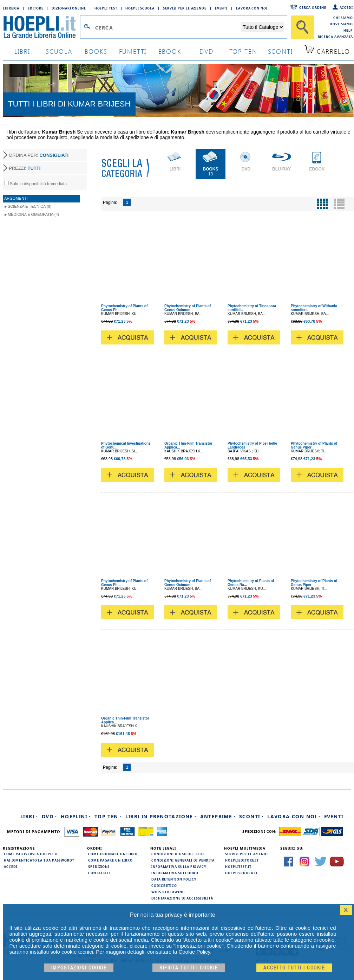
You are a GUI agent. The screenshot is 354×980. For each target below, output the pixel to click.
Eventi (221, 8)
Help (348, 30)
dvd (206, 51)
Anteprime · (218, 816)
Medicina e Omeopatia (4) (33, 214)
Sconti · (251, 816)
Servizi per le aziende (185, 8)
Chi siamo (343, 18)
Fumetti (133, 51)
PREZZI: (25, 168)
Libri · (29, 816)
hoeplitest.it (238, 866)
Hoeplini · (76, 816)
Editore (35, 8)
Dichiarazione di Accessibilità (182, 898)
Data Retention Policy (174, 879)
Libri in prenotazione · (161, 816)
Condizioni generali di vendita (183, 860)
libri (22, 51)
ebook (170, 51)
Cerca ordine (313, 7)
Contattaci (99, 873)
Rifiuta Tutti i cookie (189, 968)
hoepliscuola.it (241, 873)
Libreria (11, 8)
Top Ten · (108, 816)
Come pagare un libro (110, 860)
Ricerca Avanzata (335, 37)
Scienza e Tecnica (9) (30, 206)
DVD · (50, 816)
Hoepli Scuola (140, 8)
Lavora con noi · (294, 816)
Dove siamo (341, 24)
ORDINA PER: (39, 155)
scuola (59, 51)
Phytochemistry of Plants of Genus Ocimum (188, 308)
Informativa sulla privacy (179, 866)
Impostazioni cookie (79, 968)
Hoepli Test (106, 8)
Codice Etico (164, 885)
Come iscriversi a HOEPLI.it (31, 854)
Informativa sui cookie (175, 873)
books (96, 51)
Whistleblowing (168, 892)
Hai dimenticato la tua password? (39, 860)
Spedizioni (99, 866)
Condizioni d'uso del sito (178, 854)
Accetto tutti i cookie (294, 968)
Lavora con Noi (252, 8)
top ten (243, 51)
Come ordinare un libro (113, 854)
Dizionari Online (69, 8)
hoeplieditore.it (242, 860)
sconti (280, 51)
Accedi (346, 7)
